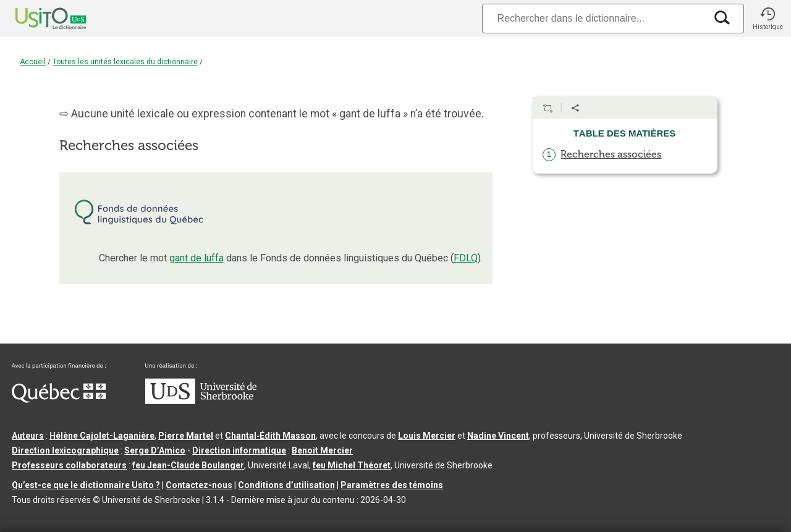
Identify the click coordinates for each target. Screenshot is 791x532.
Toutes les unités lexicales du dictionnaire (125, 62)
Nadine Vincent (498, 436)
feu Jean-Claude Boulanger (188, 465)
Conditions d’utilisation (286, 485)
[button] (768, 19)
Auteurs (28, 436)
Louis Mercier (427, 436)
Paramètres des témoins (392, 485)
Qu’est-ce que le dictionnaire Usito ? (86, 485)
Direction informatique (239, 450)
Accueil (33, 62)
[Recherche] (594, 18)
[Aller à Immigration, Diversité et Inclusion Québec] (59, 400)
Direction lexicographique (65, 450)
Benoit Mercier (322, 450)
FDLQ (466, 258)
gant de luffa (197, 258)
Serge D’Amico (155, 450)
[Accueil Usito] (37, 19)
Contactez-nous (199, 485)
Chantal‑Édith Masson (270, 436)
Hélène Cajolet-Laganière (102, 436)
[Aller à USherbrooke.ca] (201, 401)
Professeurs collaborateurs (69, 465)
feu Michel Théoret (352, 465)
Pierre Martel (186, 436)
